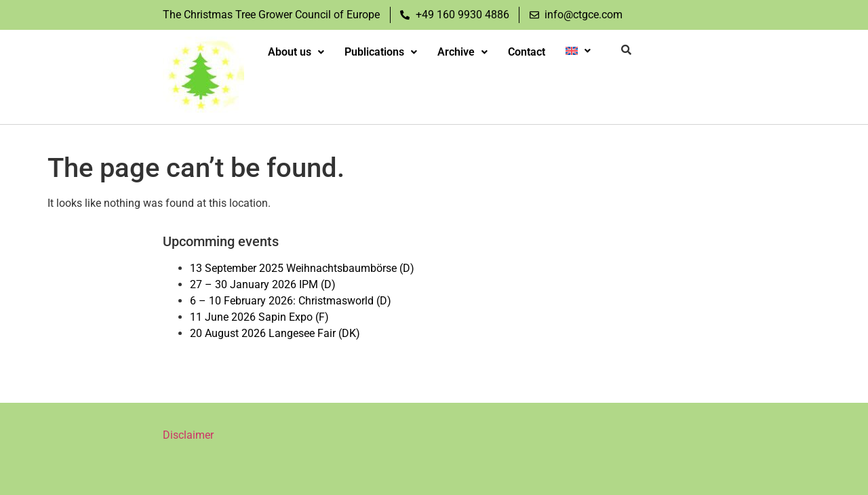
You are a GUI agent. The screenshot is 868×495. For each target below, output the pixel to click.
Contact (527, 52)
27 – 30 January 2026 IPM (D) (263, 284)
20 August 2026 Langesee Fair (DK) (275, 333)
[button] (296, 52)
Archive (462, 52)
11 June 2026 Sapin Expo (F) (259, 317)
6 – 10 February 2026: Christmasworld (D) (291, 301)
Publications (381, 52)
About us (296, 52)
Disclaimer (188, 435)
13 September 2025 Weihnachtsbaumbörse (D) (302, 268)
